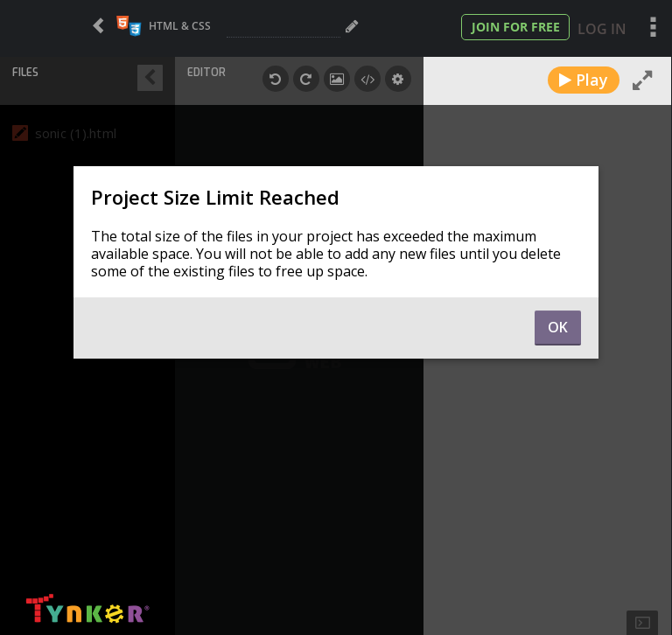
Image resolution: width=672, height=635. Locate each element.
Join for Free (516, 27)
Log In (602, 29)
